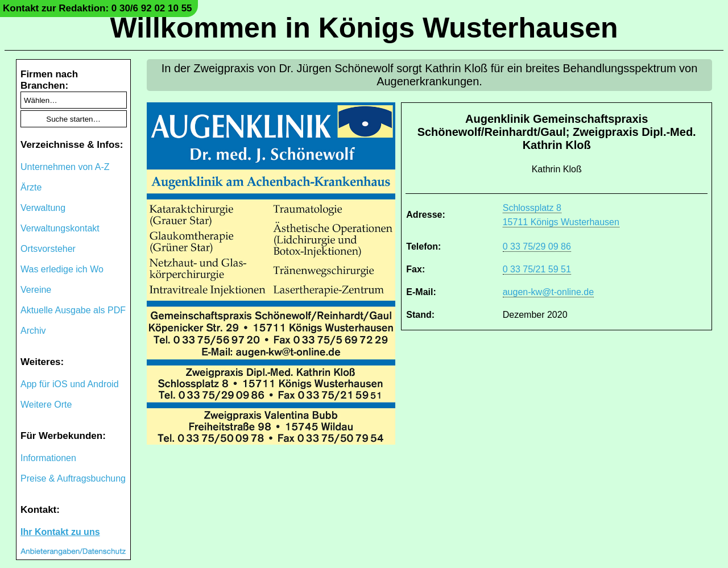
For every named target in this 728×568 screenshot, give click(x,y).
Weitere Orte (46, 405)
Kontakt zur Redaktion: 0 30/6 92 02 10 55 (98, 8)
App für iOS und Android (70, 384)
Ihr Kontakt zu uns (60, 532)
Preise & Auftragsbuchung (73, 478)
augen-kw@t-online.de (548, 292)
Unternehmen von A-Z (65, 167)
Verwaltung (43, 208)
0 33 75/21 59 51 (537, 269)
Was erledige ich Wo (62, 269)
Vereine (36, 290)
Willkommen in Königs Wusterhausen (364, 28)
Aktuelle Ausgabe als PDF (73, 310)
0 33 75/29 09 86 (537, 246)
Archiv (33, 331)
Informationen (48, 458)
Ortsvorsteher (48, 249)
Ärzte (31, 187)
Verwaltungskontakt (60, 228)
